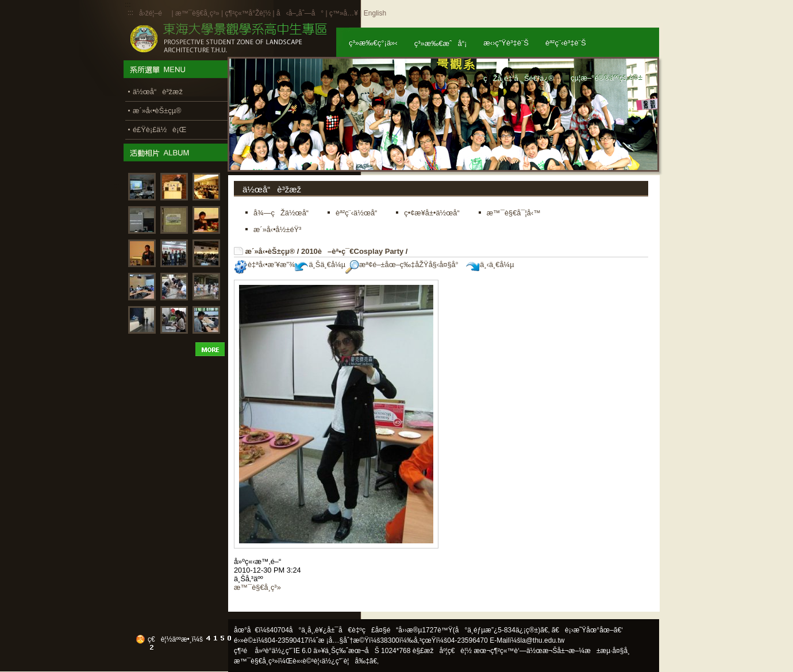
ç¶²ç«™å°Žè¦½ (248, 13)
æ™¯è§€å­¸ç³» (198, 13)
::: (130, 13)
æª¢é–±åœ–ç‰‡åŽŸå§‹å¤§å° (405, 264)
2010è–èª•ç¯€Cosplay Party (352, 251)
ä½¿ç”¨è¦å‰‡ (346, 661)
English (375, 13)
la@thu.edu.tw (543, 640)
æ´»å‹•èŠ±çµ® (270, 251)
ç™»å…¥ (344, 13)
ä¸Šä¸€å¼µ (320, 264)
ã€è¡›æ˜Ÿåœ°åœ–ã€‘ (587, 630)
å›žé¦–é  (154, 13)
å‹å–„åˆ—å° (300, 13)
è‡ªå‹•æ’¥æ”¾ (264, 264)
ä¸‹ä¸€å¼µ (490, 264)
